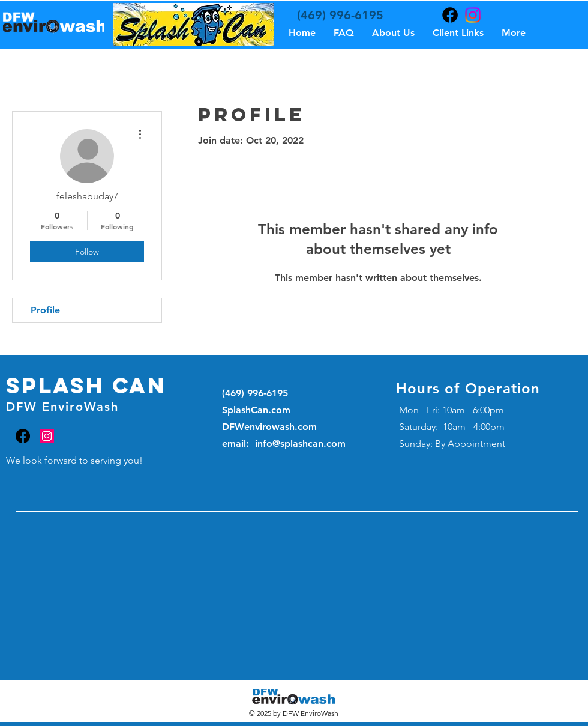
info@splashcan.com (300, 443)
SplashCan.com (256, 410)
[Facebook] (450, 15)
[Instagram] (473, 15)
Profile (45, 310)
